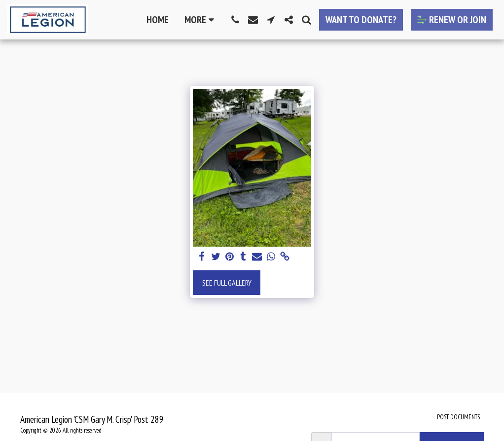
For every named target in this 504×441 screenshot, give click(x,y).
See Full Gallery (227, 283)
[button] (235, 20)
